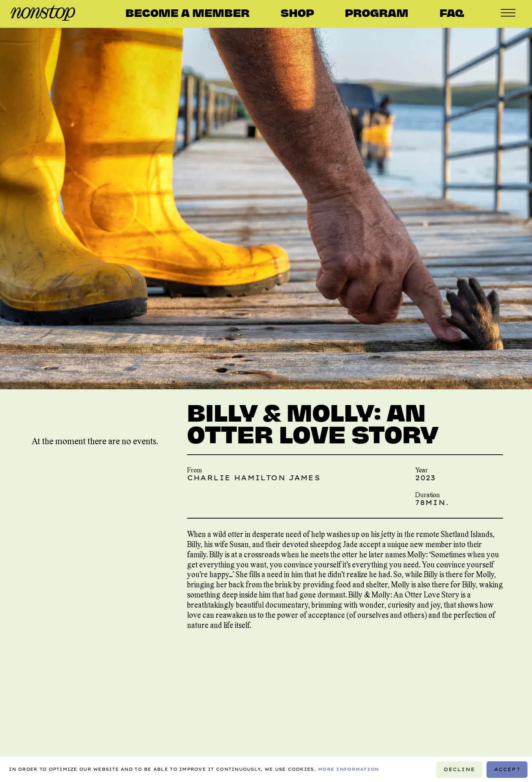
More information (348, 769)
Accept (507, 769)
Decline (459, 769)
